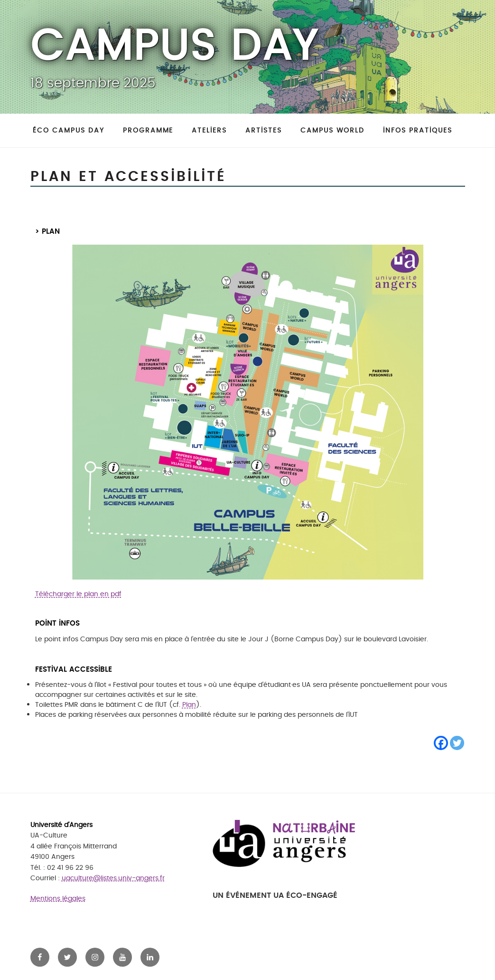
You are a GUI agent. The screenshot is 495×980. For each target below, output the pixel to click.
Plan (189, 705)
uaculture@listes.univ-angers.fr (113, 878)
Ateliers (209, 130)
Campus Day (174, 47)
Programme (148, 130)
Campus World (333, 130)
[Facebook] (441, 743)
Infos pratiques (417, 130)
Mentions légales (58, 899)
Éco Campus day (68, 130)
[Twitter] (457, 743)
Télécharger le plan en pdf (78, 594)
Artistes (264, 130)
